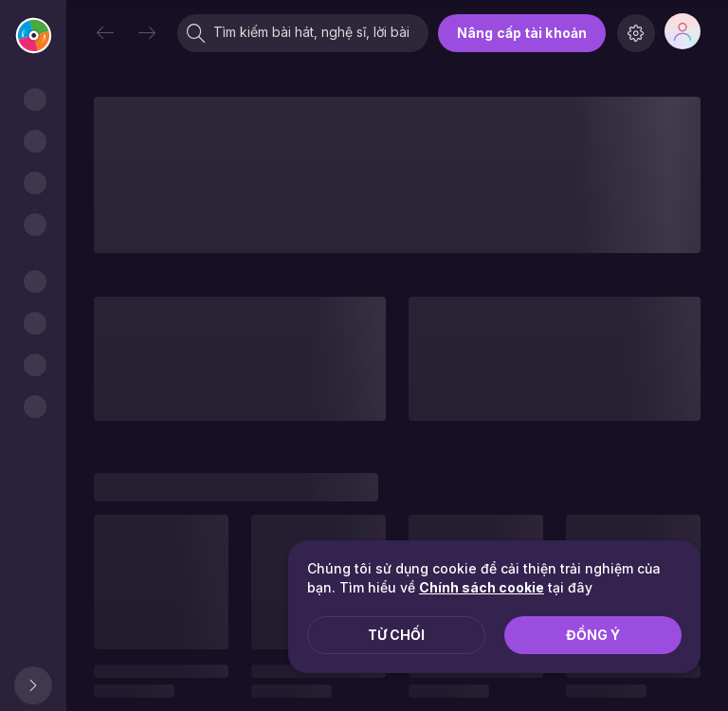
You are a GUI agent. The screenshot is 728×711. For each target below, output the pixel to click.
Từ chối (396, 635)
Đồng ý (593, 635)
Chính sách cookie (482, 587)
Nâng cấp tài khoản (522, 33)
